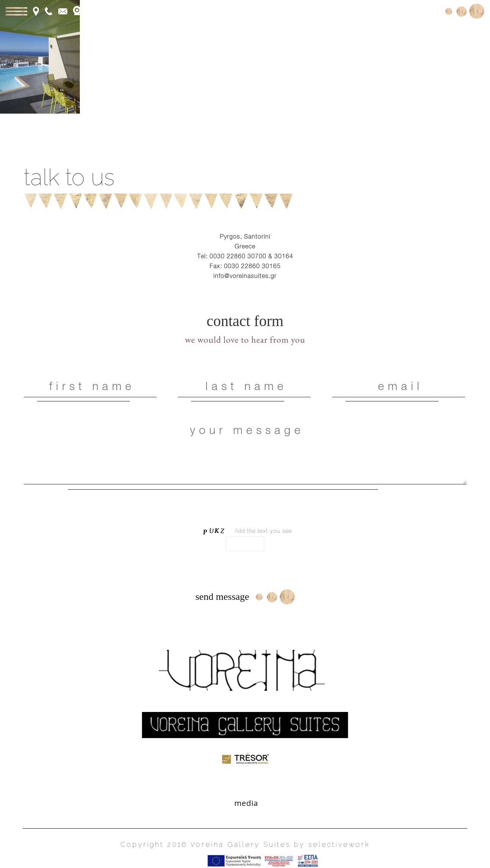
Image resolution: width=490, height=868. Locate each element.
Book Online (415, 10)
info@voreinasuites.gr (245, 276)
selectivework (339, 844)
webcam (94, 11)
